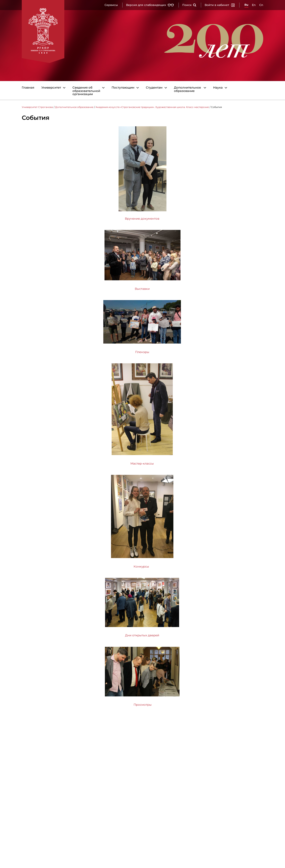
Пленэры (142, 352)
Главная (28, 88)
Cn (261, 5)
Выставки (142, 289)
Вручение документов (142, 219)
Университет (51, 88)
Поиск (189, 5)
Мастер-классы (142, 463)
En (254, 5)
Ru (246, 5)
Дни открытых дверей (142, 635)
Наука (218, 88)
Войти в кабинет (220, 5)
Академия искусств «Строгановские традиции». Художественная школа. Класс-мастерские (152, 107)
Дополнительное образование (187, 89)
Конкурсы (142, 566)
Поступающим (123, 88)
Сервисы (111, 5)
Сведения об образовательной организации (86, 91)
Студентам (154, 88)
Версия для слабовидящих (150, 5)
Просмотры (143, 705)
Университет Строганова (37, 107)
